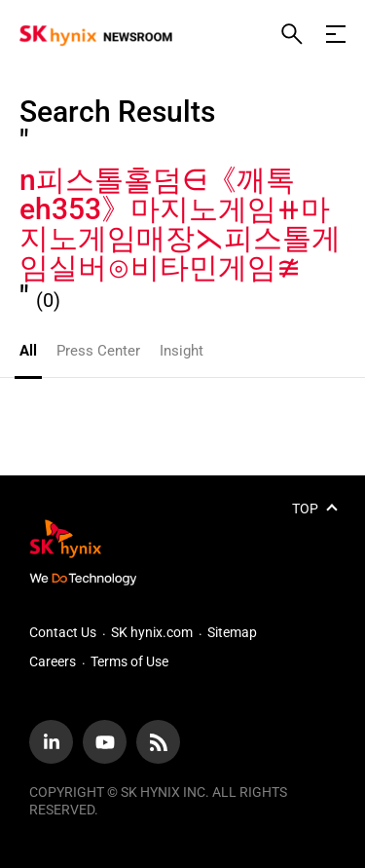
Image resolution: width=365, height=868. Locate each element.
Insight (182, 351)
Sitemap (232, 632)
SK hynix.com (152, 632)
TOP (305, 509)
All (28, 351)
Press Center (98, 351)
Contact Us (63, 632)
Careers (53, 661)
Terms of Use (129, 661)
